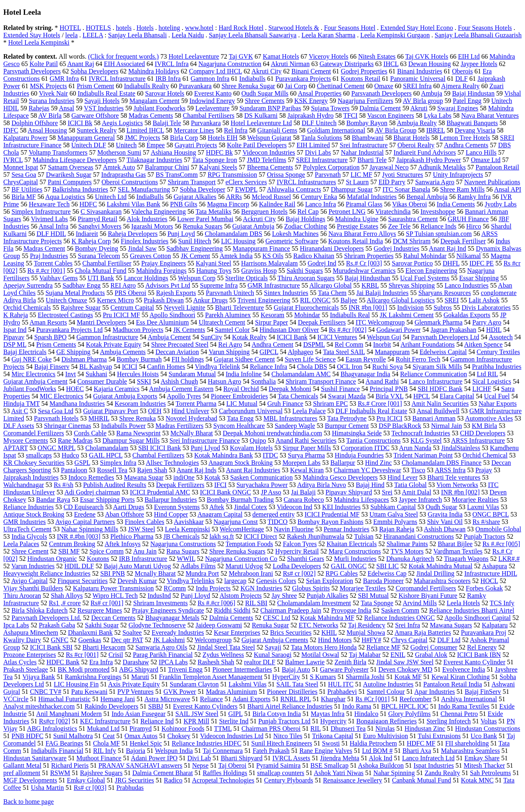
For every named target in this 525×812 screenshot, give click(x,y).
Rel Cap (308, 212)
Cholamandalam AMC (301, 374)
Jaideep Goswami (219, 625)
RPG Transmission (232, 175)
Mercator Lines (194, 130)
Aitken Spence (484, 344)
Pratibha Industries (497, 367)
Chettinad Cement (340, 86)
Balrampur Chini (167, 167)
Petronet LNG (347, 212)
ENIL (398, 655)
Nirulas (385, 729)
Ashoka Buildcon (381, 765)
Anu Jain (145, 551)
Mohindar (307, 315)
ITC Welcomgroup (380, 322)
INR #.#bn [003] (79, 536)
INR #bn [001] (368, 308)
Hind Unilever (190, 411)
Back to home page (29, 802)
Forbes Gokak (484, 588)
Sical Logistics (492, 381)
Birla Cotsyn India (276, 714)
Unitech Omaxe (67, 300)
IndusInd (159, 596)
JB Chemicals (181, 536)
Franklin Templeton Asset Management (211, 677)
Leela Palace (309, 411)
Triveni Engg (185, 669)
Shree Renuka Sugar (248, 86)
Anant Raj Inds (197, 470)
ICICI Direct (260, 536)
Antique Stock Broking (34, 514)
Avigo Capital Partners (85, 522)
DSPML (314, 344)
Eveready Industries (178, 632)
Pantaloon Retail (497, 167)
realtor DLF (260, 662)
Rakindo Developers (111, 706)
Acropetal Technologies (223, 780)
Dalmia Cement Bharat (163, 773)
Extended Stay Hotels (32, 35)
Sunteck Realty (97, 130)
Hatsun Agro (225, 381)
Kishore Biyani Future (428, 596)
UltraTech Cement (27, 529)
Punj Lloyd (196, 596)
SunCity (211, 337)
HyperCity (286, 677)
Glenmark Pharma (439, 322)
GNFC (60, 640)
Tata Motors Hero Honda (324, 647)
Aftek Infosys (123, 544)
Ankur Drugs (210, 300)
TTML (223, 729)
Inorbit (382, 344)
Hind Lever (403, 477)
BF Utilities (27, 189)
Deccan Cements (113, 618)
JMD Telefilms (267, 160)
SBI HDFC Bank (440, 389)
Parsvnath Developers (32, 71)
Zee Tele (399, 226)
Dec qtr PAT (127, 640)
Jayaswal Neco (389, 167)
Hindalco (366, 714)
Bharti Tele (372, 160)
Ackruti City (259, 219)
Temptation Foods (249, 544)
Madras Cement (44, 248)
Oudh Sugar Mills (265, 93)
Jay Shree (284, 596)
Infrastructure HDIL (491, 573)
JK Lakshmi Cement (407, 315)
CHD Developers (483, 433)
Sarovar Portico (412, 263)
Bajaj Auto (296, 669)
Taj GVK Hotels (427, 56)
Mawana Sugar (144, 477)
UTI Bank (100, 278)
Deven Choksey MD (406, 669)
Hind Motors (335, 640)
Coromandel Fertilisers (426, 588)
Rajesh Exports (176, 293)
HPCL (422, 396)
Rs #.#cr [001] (46, 271)
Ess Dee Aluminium (163, 322)
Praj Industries (49, 256)
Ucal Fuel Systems (425, 278)
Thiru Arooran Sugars (306, 278)
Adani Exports (252, 699)
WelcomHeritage (242, 529)
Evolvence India (463, 669)
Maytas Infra (328, 714)
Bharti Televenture (239, 308)
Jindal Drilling (435, 573)
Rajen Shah (152, 470)
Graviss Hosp (259, 271)
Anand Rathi (382, 381)
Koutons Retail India (355, 241)
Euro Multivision (386, 736)
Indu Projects (213, 588)
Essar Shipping (479, 278)
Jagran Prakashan (454, 330)
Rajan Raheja (397, 529)
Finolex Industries (145, 241)
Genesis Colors (276, 581)
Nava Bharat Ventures (490, 116)
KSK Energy (311, 101)
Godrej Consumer (434, 647)
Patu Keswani (89, 692)
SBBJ (155, 706)
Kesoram (273, 315)
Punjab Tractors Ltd (284, 721)
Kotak (212, 477)
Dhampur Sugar (352, 189)
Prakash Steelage (26, 669)
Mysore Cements (26, 440)
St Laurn (357, 182)
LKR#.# (509, 559)
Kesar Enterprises (237, 632)
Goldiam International (336, 130)
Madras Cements (151, 116)
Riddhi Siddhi (232, 610)
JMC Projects (143, 138)
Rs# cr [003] (90, 788)
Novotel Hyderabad (192, 418)
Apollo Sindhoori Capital (477, 618)
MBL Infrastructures (290, 418)
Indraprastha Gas (124, 175)
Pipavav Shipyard (349, 492)
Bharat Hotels (411, 138)
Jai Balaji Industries (382, 293)
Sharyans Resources (445, 293)
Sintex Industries (286, 293)
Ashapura (494, 566)
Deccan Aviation (177, 352)
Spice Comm (106, 551)
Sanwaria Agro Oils (161, 647)
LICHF (482, 389)
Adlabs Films (198, 566)
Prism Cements (56, 344)
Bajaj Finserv (52, 367)
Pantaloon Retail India (453, 684)
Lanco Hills (481, 152)
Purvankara (206, 123)
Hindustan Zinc (425, 729)
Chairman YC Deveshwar (367, 470)
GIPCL (269, 352)
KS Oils (273, 256)
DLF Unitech (319, 123)
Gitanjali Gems (277, 130)
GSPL (82, 463)
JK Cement (196, 256)
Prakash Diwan (164, 300)
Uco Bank (484, 736)
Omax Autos (141, 736)
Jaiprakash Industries (31, 477)
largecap (235, 581)
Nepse (200, 765)
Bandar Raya (53, 500)
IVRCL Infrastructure (117, 79)
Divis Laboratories (486, 308)
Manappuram (392, 352)
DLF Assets (19, 426)
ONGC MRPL (57, 448)
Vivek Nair (54, 93)
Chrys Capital (409, 640)
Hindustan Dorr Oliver (289, 330)
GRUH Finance (468, 219)
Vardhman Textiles (458, 551)
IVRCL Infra (172, 64)
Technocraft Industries (421, 433)
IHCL (391, 64)
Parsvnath (328, 175)
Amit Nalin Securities (440, 404)
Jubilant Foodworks (160, 108)
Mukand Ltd (103, 729)
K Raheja (16, 315)
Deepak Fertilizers (180, 485)
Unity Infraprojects (458, 175)
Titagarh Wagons (466, 559)
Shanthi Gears (306, 559)
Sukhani (96, 374)
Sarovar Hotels (165, 93)
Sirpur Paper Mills (307, 448)
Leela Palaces (21, 544)
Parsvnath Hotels (56, 418)
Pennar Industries (347, 529)
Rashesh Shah (216, 662)
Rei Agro (230, 344)
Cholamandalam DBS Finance (442, 463)
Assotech (501, 337)
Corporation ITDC (365, 448)
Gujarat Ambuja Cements (275, 640)
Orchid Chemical (485, 455)
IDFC (11, 130)
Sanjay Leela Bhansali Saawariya (253, 35)
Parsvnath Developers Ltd (445, 337)
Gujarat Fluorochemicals (306, 308)
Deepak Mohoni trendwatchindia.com (272, 433)
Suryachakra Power (262, 485)
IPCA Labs (173, 662)
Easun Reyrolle (366, 359)
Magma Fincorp (228, 204)
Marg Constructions (355, 551)
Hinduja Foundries (359, 455)
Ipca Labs (16, 625)
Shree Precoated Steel (180, 344)
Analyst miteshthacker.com (39, 706)
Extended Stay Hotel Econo (417, 28)
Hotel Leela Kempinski (39, 42)
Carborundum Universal (251, 411)
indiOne (184, 477)
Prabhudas (130, 788)
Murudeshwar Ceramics (364, 271)
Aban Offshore (124, 514)
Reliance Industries (29, 507)
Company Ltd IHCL (216, 71)
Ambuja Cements (123, 352)
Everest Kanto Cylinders (205, 706)
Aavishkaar (189, 522)
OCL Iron (350, 367)
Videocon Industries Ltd (232, 736)
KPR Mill (196, 721)
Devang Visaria (475, 130)
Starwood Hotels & (294, 28)
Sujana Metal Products (75, 293)
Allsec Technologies (172, 463)
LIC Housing (238, 241)
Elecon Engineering (431, 271)
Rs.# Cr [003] (364, 263)
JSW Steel (142, 529)
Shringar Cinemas (67, 426)
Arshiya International (469, 699)
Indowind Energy (212, 101)
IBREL (436, 130)
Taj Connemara (223, 751)
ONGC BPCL (491, 514)
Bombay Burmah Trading (240, 500)
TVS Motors (407, 551)
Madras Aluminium (232, 692)
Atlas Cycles (20, 662)
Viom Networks (457, 485)
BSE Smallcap (330, 765)
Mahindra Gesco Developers (340, 477)
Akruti (419, 108)
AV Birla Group (396, 130)
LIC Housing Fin (76, 684)
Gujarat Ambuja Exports (125, 396)
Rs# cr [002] (299, 573)
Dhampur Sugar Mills (131, 440)
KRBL (370, 285)
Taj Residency (366, 625)
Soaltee (132, 632)
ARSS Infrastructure (478, 440)
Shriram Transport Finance (321, 381)
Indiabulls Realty (146, 86)
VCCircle (16, 699)
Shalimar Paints (407, 544)
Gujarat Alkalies (195, 197)
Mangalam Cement (155, 101)
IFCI (220, 485)
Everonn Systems (177, 507)
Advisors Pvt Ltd (168, 285)
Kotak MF (408, 677)
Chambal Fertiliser (107, 263)
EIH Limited (313, 145)
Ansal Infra (53, 226)
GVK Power (180, 692)
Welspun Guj (384, 337)
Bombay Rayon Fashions (330, 522)
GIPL (235, 714)
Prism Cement (95, 86)
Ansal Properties (320, 93)
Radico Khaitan (314, 256)
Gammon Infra (210, 79)
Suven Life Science (310, 359)
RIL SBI (256, 603)
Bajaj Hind (370, 485)
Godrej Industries (397, 248)
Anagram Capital (220, 514)
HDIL (494, 330)
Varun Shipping (229, 352)
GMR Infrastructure (274, 285)
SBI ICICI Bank (160, 448)
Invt (71, 374)
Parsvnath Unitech (230, 293)
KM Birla (484, 426)
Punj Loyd (181, 234)
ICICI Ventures (337, 337)
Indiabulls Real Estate (106, 93)
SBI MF (69, 551)
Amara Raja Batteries (423, 632)
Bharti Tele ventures (454, 477)
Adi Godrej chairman (92, 492)
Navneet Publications (492, 182)
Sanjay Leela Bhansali (138, 35)
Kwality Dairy (22, 640)
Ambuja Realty (417, 123)
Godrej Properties (364, 71)
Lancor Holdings (146, 278)
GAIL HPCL (106, 455)
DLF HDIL (51, 234)
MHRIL (99, 418)
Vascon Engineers (390, 116)
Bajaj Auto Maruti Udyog (137, 566)
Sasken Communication (261, 477)
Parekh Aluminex (228, 315)
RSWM (60, 773)
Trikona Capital (333, 736)
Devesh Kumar (137, 581)
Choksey (179, 736)
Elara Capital (457, 396)
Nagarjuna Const (236, 522)
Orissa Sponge (286, 175)
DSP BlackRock (400, 426)
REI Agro (123, 285)
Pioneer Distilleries (292, 692)
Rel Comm (349, 344)
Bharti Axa (417, 751)
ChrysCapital (21, 182)
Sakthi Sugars (305, 271)
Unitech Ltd (111, 197)
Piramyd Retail (97, 219)
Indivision (410, 308)
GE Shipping (73, 352)
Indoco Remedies (91, 477)
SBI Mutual (373, 596)
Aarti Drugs (129, 507)
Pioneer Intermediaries (242, 669)
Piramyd (140, 729)
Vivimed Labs (49, 219)
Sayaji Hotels (102, 101)
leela (71, 35)
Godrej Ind (322, 263)
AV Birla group (423, 101)
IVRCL (13, 160)
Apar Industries (435, 692)
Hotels (145, 28)
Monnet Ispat (21, 167)
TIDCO (277, 522)
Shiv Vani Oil (445, 522)
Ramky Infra (474, 197)
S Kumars (323, 677)
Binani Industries (420, 71)
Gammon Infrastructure (107, 337)
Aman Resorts (48, 322)
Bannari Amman (434, 418)
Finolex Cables (144, 522)
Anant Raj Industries (253, 470)
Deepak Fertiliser (463, 241)
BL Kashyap (96, 367)
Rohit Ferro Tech (418, 359)
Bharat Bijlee (455, 544)
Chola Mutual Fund (101, 271)
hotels (124, 28)
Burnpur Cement (347, 426)
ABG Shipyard (139, 669)
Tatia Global (410, 485)
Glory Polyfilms (409, 714)
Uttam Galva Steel (394, 514)
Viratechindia (393, 212)
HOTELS (98, 28)
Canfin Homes (166, 367)
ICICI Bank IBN (479, 655)
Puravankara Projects (303, 79)
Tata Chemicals (298, 396)
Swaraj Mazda (347, 396)
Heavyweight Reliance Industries (47, 573)
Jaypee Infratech (420, 500)
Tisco (418, 470)
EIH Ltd (469, 56)
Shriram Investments (161, 603)
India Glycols (29, 536)
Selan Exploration (330, 581)
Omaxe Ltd (486, 160)
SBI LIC (388, 566)
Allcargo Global (330, 285)
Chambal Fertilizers (159, 455)
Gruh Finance (285, 404)
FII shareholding (467, 743)
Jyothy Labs (501, 204)
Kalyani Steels (218, 167)
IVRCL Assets (291, 758)
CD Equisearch (83, 507)
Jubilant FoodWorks (30, 389)
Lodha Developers (297, 566)
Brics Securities (291, 632)
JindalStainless (461, 448)
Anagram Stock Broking (240, 463)
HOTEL (70, 28)
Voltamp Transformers (58, 152)
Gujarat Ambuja (253, 226)
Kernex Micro (115, 300)
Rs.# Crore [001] (380, 404)
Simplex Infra (118, 463)
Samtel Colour (386, 692)
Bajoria (136, 751)
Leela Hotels (463, 603)
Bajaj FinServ (483, 692)
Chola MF (106, 743)
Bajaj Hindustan (473, 93)
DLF (461, 79)
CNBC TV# (46, 692)
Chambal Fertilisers (209, 116)
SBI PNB (112, 573)
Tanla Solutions (322, 138)
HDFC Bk (219, 152)
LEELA (93, 35)
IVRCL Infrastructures (307, 182)
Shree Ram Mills (462, 189)
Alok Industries (147, 219)
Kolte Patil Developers (257, 145)
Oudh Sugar (442, 507)
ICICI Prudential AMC (160, 492)
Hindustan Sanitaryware (35, 758)
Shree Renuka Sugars (237, 551)
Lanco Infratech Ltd (428, 758)
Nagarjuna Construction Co (241, 559)
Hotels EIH (223, 138)
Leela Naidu (188, 35)
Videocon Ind (295, 507)
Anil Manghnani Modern (69, 714)
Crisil (116, 655)
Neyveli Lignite (184, 308)
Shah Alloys (67, 596)
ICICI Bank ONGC (226, 492)
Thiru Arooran (22, 596)
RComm (175, 588)
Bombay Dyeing (97, 248)
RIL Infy (105, 751)
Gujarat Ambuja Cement (35, 381)
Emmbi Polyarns (395, 522)
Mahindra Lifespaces (362, 500)
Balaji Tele (167, 123)
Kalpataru (495, 625)
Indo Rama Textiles (464, 706)
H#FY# (372, 640)
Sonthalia (263, 381)
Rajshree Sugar (81, 308)
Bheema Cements (270, 167)
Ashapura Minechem (31, 632)
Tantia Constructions (373, 440)
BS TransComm (177, 175)
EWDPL (246, 189)
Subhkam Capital (393, 507)
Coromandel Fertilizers (34, 433)
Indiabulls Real (350, 315)
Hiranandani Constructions (419, 536)
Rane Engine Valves (326, 751)
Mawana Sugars (451, 625)
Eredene (84, 514)
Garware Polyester (344, 669)
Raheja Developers (133, 234)
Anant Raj (81, 64)
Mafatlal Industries (372, 197)
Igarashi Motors (152, 226)
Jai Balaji (304, 492)
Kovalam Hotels (251, 448)
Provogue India (351, 610)
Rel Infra (236, 130)
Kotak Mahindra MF (327, 618)
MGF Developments (30, 780)
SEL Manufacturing (144, 189)
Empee (155, 145)
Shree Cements (265, 101)
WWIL (186, 559)
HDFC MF (421, 743)
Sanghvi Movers (100, 226)
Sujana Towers (330, 108)
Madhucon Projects (138, 330)
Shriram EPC (330, 404)
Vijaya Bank (39, 677)
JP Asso (271, 492)
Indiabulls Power (123, 426)
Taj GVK (241, 56)
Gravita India (445, 514)
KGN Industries (261, 588)
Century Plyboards (289, 780)
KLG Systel (426, 440)
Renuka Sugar (270, 625)
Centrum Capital (132, 308)
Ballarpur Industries (171, 500)
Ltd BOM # (378, 751)
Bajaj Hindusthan (367, 278)
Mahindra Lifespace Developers (74, 160)
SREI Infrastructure (322, 160)
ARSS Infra (450, 470)
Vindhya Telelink (217, 367)
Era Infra (101, 662)
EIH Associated (124, 64)
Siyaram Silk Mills (437, 367)
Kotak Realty (250, 337)
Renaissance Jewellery (352, 780)
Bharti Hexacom (104, 647)
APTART (16, 448)
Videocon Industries (269, 152)
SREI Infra (418, 86)
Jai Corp (296, 86)
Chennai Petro (459, 714)
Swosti (331, 743)
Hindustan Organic (52, 559)
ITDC (270, 455)
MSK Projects (48, 86)
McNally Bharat (192, 433)
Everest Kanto (213, 93)
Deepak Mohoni (290, 389)
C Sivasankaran (101, 212)
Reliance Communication (433, 374)
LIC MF (362, 175)
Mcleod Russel (272, 197)
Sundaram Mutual (192, 374)
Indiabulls (252, 79)
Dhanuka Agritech (410, 559)
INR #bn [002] (460, 492)
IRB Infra (168, 79)
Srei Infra (407, 625)
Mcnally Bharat (155, 573)
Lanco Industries (467, 285)
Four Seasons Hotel (350, 28)
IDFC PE (482, 263)
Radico (173, 780)
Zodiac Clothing (306, 226)
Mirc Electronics (33, 374)
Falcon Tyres (300, 544)
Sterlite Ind (234, 721)
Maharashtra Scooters (442, 581)
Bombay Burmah (139, 359)
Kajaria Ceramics (117, 389)
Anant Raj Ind (448, 248)
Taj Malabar (365, 655)
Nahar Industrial (362, 152)
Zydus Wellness (223, 655)
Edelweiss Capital (443, 352)
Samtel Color (232, 330)
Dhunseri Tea (348, 729)
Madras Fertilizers (179, 426)
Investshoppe (438, 212)
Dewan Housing (430, 64)
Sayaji (273, 647)
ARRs (234, 197)
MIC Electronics (62, 396)
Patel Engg (467, 101)
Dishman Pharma (84, 359)
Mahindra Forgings (161, 271)
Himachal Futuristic (64, 699)
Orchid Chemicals (27, 308)
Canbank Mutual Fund (422, 780)
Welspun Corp (197, 278)
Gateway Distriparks (347, 64)
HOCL (489, 581)
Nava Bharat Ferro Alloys (362, 234)
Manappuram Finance (261, 248)
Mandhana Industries (77, 404)
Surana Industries (52, 101)
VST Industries (104, 108)
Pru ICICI (390, 418)
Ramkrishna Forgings (93, 677)
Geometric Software (292, 241)
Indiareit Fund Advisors (425, 152)
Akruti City (266, 71)
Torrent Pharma (196, 404)
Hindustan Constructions (487, 729)
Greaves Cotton (151, 256)
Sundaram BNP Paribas (270, 108)
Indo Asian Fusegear (139, 714)
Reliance (211, 699)
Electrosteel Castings (65, 315)
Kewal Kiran (307, 470)
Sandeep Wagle (295, 426)
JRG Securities (135, 780)
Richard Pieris (70, 765)
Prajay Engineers (163, 263)
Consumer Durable (102, 381)
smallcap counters (281, 773)
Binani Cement (311, 71)
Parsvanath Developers (381, 93)
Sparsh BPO (51, 337)
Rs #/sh (64, 485)
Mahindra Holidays (154, 71)
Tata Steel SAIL (344, 352)
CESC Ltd (276, 618)
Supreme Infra (219, 285)
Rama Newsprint (139, 433)
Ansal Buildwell (438, 411)
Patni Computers (70, 182)
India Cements (456, 204)
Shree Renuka (138, 418)
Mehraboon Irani (251, 573)
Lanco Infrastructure (435, 381)
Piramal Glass (364, 204)
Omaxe (383, 86)
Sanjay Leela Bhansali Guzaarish (478, 35)
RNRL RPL (296, 699)
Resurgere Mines (100, 610)
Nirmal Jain (446, 426)
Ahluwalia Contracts (294, 189)
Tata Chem (332, 293)
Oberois (462, 71)
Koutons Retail (361, 79)
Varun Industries (33, 566)
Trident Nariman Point (423, 455)
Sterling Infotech (449, 721)
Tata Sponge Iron (215, 160)
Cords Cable (90, 433)
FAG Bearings (64, 743)
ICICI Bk (80, 123)
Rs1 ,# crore (65, 603)
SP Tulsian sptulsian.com (439, 234)
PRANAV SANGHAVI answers (140, 765)
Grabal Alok (431, 655)
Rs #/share (486, 522)
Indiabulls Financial (57, 751)
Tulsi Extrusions (439, 736)
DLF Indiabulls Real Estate (371, 411)
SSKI (144, 381)
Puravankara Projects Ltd (69, 330)
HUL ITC (341, 684)
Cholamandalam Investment (314, 603)
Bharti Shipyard (242, 758)
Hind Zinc (378, 463)
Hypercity (333, 721)
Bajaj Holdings (306, 219)
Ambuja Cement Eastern (181, 389)
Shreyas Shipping (411, 285)
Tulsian (364, 536)
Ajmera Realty (460, 86)
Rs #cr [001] (82, 655)
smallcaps (39, 455)
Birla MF (24, 197)
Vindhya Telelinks (191, 581)
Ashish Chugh (179, 381)
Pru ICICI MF (122, 315)
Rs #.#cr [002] (348, 330)
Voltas (489, 721)
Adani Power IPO (154, 758)
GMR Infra (64, 79)
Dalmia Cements (231, 618)
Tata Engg (240, 418)
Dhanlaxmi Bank (90, 632)
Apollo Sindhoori (172, 315)
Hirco (474, 226)
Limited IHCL (145, 130)
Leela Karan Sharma (328, 35)
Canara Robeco (304, 500)
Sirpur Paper (272, 322)
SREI (452, 300)
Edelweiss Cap (387, 573)
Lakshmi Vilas (248, 684)
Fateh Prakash (271, 751)
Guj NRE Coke (32, 359)
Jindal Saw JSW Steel (405, 662)
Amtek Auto (119, 167)
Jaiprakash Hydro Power (429, 160)
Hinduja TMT (22, 404)
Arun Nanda (415, 448)
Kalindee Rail (277, 204)
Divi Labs (318, 152)
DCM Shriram (412, 241)
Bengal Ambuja (427, 197)
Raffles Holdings (225, 773)
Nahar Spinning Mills (90, 529)
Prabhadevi (342, 692)
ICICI (129, 367)
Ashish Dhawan (445, 529)
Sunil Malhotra (73, 736)
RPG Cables (342, 573)
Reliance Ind (157, 721)
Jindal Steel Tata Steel (226, 647)
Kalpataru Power (25, 138)
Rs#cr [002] (55, 721)
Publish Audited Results (115, 485)
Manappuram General (86, 138)
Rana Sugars (183, 551)
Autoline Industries (388, 684)
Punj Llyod (205, 448)
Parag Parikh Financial (163, 655)
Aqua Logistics (65, 197)
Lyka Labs (438, 116)
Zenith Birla (350, 662)
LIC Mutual (242, 404)
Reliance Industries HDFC (207, 743)
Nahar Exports (498, 404)
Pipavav (14, 337)
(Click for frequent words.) (123, 56)
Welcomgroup (213, 640)
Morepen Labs (302, 463)
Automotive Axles (489, 418)
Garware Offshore (95, 116)
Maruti (140, 677)
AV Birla (50, 116)
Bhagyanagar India (365, 374)
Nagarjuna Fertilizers (365, 101)
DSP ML (15, 344)
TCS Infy (502, 603)
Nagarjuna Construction (230, 64)
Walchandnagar (24, 485)
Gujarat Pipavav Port (111, 411)
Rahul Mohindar (425, 256)
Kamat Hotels (281, 56)
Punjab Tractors (485, 536)
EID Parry (392, 182)
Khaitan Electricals (352, 544)
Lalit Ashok (484, 300)
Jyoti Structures (403, 175)
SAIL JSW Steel (197, 714)
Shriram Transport (192, 182)
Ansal (66, 108)
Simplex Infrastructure (41, 212)
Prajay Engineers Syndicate (168, 610)
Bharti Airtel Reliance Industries (290, 706)
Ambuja (432, 93)
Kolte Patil (44, 64)
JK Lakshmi (169, 640)
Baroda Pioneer (383, 581)
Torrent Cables (53, 263)
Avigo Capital (29, 581)
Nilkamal (469, 256)
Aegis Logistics (122, 123)
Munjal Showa (366, 632)
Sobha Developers (95, 71)
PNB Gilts (184, 204)
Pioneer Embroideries (239, 396)
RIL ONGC (315, 300)
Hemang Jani (118, 699)
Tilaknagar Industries (154, 160)
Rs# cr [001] (107, 603)
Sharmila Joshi (365, 677)
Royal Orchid (241, 389)
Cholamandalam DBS (233, 234)
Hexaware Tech (49, 204)
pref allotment (22, 773)
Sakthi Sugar (102, 625)
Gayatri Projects (196, 145)
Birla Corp (184, 138)
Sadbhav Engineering (195, 248)
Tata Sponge (377, 603)
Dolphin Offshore (35, 123)
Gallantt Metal (22, 765)
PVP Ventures (135, 692)
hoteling (169, 28)
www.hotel (199, 28)
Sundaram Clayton (194, 684)
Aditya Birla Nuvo (321, 485)
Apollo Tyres (184, 396)
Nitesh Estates (377, 56)
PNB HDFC (27, 736)
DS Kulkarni (261, 116)
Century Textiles (498, 352)
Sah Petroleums (491, 773)
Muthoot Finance (99, 758)
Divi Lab (199, 758)
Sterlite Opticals (247, 278)
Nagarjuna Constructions (183, 544)
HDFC (88, 204)
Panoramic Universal (418, 79)
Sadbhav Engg (81, 285)
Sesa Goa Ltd (55, 411)
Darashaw (136, 662)
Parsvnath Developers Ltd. (46, 618)
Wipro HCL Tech (115, 596)
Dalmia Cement (380, 108)
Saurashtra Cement (413, 219)
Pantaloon (74, 470)
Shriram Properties (369, 256)
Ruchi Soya (388, 367)
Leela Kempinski (187, 529)
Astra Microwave (167, 699)
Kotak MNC (477, 780)
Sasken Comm (400, 610)
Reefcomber (415, 699)
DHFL (451, 263)
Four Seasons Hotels (485, 28)
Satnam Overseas (71, 167)
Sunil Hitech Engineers (282, 743)
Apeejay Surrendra (28, 285)
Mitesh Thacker (485, 765)
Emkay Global (86, 780)
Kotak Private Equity (114, 344)
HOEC (75, 389)
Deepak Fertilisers (322, 322)
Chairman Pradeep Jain (291, 610)
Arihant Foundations (427, 344)
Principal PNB (389, 389)
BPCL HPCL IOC (405, 706)
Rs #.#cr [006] (217, 603)
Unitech (127, 145)
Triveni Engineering (264, 300)
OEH (155, 411)
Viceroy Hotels (329, 56)
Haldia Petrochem (373, 743)
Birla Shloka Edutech (40, 610)
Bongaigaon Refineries (387, 721)
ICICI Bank (292, 337)
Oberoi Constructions (130, 182)
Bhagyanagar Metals (172, 618)
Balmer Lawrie (305, 662)
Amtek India (236, 256)
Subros (443, 308)
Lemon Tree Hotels (465, 138)
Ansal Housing (48, 130)
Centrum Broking (72, 544)
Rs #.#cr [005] (501, 544)
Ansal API (507, 189)
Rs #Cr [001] (372, 699)
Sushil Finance (341, 389)
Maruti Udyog (244, 566)
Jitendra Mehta (340, 758)
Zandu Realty (442, 773)
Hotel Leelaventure (194, 56)
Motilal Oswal (320, 655)
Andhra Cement (272, 344)
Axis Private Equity (134, 684)
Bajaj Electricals (25, 352)
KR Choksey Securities (34, 463)
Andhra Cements (466, 145)
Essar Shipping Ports (107, 500)
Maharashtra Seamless (470, 751)
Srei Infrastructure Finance (204, 440)
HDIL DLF (79, 566)
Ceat (108, 736)
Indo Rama (357, 706)
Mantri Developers (101, 322)
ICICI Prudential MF (332, 514)
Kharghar (333, 699)
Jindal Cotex (251, 507)
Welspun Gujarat (269, 138)
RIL (316, 729)
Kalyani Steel (213, 263)
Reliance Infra (268, 367)
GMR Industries (25, 522)
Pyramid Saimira (278, 765)
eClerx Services (246, 182)
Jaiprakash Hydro (310, 116)
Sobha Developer (202, 189)
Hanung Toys (214, 271)
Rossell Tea (112, 470)
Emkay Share (482, 758)
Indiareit (87, 234)
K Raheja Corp (91, 241)
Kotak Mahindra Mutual (441, 566)
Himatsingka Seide (357, 433)
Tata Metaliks (213, 212)
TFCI (350, 116)
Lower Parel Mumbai (205, 219)
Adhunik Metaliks (442, 167)
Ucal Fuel (497, 396)
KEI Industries (341, 507)
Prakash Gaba (57, 625)
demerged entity (273, 514)
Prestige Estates (357, 226)
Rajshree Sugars (101, 773)
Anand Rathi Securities (306, 440)
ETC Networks (318, 625)
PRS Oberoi (131, 293)
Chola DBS (312, 367)
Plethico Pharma (132, 536)
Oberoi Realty (416, 145)
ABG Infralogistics (52, 729)
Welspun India (174, 751)
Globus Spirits (311, 588)
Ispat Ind (15, 330)
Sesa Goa (24, 175)
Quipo (258, 440)
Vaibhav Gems (59, 278)
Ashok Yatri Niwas (339, 773)
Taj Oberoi (232, 765)
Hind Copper (171, 514)
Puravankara (195, 86)
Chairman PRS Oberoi (271, 729)
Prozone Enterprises (30, 655)
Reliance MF (384, 647)
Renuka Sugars (203, 226)
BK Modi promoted (84, 669)
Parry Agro (487, 322)
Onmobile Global (498, 529)
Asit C (19, 411)
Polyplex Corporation (331, 167)
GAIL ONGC (349, 566)
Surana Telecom (99, 256)
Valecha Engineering (159, 212)
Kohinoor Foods (183, 729)
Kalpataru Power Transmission (113, 588)
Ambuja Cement (169, 337)
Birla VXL (390, 396)
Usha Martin (47, 788)
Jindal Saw (142, 248)
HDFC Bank (63, 662)
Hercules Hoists (138, 374)
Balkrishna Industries (80, 189)
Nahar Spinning (394, 773)
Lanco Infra (321, 204)
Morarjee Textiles (363, 588)
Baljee (349, 300)
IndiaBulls (150, 197)
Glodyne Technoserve (157, 625)
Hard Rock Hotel (241, 28)
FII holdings (188, 359)
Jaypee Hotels (479, 64)
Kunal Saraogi (273, 655)
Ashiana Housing (173, 152)
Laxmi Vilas (483, 507)
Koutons (98, 559)
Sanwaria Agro (435, 182)
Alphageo (300, 352)
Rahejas (39, 108)
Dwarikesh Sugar (69, 175)
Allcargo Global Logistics (401, 300)
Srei (387, 492)
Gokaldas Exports (467, 315)
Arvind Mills (420, 603)
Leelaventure (212, 108)
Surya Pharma (306, 455)
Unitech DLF (89, 145)
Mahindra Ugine (357, 219)
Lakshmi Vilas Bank (133, 204)
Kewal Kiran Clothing (461, 677)
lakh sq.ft (222, 536)
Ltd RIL (487, 374)
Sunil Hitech (195, 241)
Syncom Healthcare (239, 426)
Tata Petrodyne (347, 418)
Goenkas (90, 640)
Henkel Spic (146, 743)
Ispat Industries (434, 765)
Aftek (217, 507)
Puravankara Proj (484, 632)
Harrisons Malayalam (269, 263)
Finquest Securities (82, 581)
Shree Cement (30, 551)
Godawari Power (399, 330)
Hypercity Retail (297, 551)
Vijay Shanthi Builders (33, 588)
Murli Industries (355, 559)
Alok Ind (380, 758)
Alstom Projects (241, 596)
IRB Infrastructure (143, 559)
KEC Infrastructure (105, 721)
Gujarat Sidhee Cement (244, 359)
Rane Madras (75, 440)
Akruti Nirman (290, 64)
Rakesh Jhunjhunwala (315, 536)
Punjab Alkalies (328, 596)
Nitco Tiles (288, 736)
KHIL (329, 632)
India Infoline (244, 374)
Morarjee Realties (475, 500)
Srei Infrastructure (364, 145)
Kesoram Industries (140, 404)
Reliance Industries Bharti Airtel (472, 610)
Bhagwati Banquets (472, 123)
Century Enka (319, 197)
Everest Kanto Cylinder (474, 662)
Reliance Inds (438, 226)
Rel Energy (482, 647)
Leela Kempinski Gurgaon (395, 35)
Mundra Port (202, 573)
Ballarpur (342, 463)
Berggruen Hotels (264, 212)
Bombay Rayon (367, 123)
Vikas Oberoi (410, 204)
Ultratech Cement (222, 322)
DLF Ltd (449, 640)
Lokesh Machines (295, 234)
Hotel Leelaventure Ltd (261, 123)
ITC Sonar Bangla (406, 189)
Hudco (70, 455)
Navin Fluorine (294, 529)
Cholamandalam (107, 448)
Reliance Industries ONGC (399, 618)
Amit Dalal (417, 492)
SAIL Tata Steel (297, 684)
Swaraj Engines (458, 108)
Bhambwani (368, 138)
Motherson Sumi (119, 152)
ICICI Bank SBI (51, 647)
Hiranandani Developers (332, 248)
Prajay (484, 470)
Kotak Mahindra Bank (223, 455)
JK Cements (189, 330)
